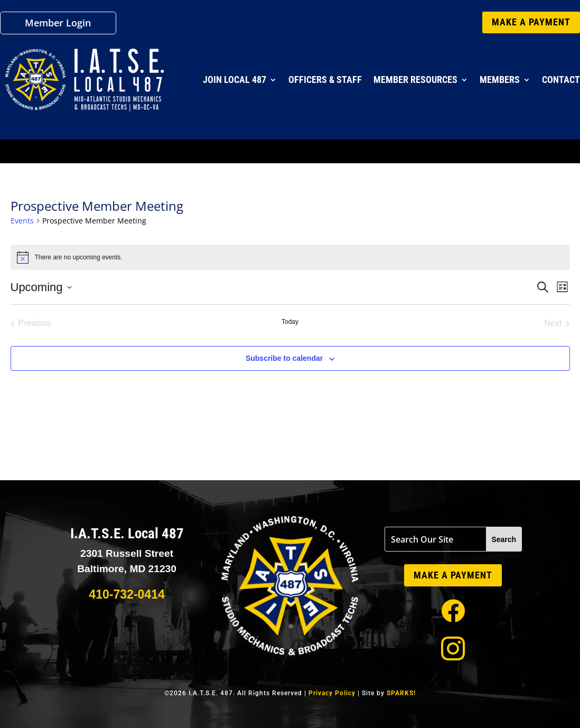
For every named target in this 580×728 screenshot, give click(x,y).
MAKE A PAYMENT (531, 22)
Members (500, 80)
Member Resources (415, 80)
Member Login (58, 24)
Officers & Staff (325, 80)
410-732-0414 (127, 594)
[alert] (290, 257)
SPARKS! (401, 693)
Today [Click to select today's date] (290, 322)
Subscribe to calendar (284, 358)
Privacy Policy (332, 693)
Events (22, 221)
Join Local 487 (235, 80)
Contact (561, 80)
